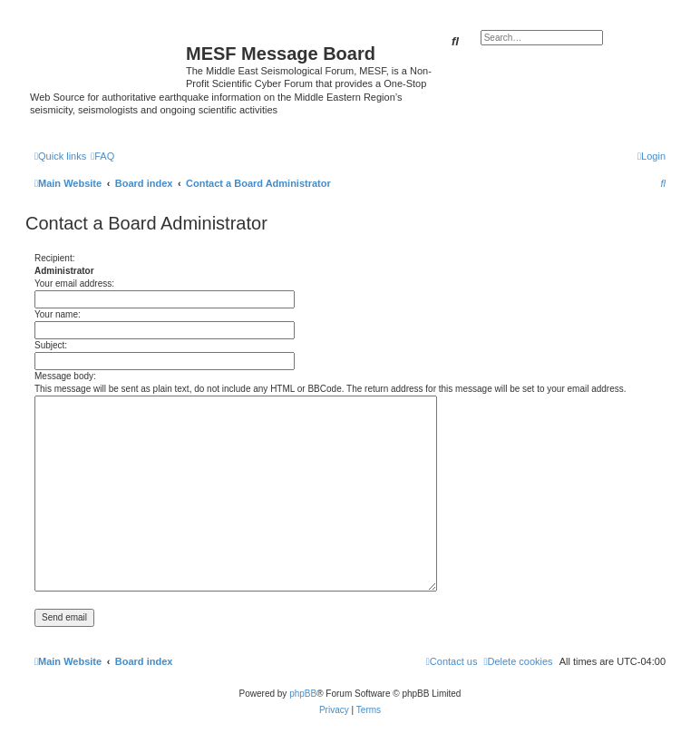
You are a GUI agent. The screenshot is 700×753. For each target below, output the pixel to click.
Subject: (51, 345)
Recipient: (54, 258)
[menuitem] (102, 156)
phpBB (303, 694)
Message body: (65, 376)
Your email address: (74, 284)
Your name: (58, 314)
